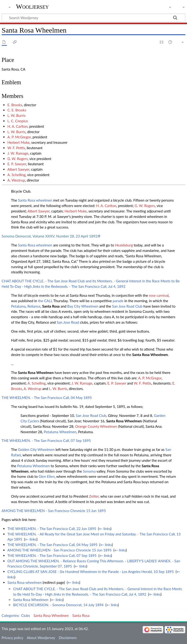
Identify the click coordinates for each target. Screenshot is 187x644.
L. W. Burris (16, 115)
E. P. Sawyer (17, 164)
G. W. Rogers (17, 159)
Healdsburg (124, 245)
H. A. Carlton (17, 126)
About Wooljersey (41, 638)
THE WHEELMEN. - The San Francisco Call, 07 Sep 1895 (46, 441)
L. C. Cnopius (18, 121)
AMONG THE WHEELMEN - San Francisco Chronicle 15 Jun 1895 (54, 511)
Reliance (34, 306)
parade (118, 301)
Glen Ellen (47, 476)
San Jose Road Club (127, 306)
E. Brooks (15, 105)
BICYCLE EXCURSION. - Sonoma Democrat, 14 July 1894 (58, 605)
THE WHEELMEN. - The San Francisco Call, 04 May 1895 (47, 398)
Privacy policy (12, 638)
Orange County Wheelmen (96, 426)
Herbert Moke (18, 142)
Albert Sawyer (18, 169)
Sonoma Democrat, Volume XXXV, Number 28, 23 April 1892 (50, 236)
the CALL (45, 301)
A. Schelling (16, 175)
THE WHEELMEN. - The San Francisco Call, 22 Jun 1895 (52, 529)
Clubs (26, 615)
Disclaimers (68, 638)
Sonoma (89, 471)
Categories (10, 615)
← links (105, 529)
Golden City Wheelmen (36, 449)
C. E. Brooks (17, 110)
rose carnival (159, 295)
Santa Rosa (51, 306)
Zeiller (94, 496)
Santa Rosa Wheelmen (150, 355)
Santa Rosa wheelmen (35, 200)
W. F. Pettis (16, 148)
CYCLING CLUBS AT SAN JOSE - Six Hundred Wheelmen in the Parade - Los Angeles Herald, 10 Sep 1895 (91, 572)
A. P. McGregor (19, 137)
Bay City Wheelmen (83, 306)
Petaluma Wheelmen (60, 432)
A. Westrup (16, 180)
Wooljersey (32, 6)
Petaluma (18, 306)
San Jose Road (68, 322)
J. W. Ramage (18, 153)
